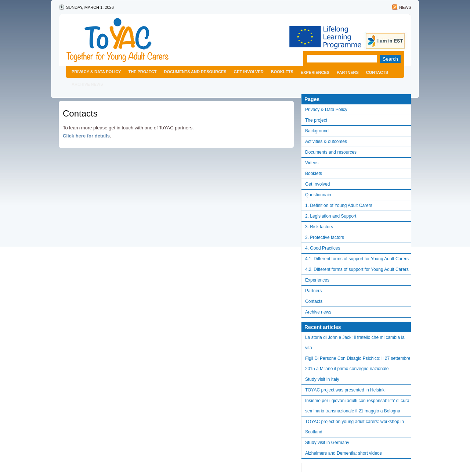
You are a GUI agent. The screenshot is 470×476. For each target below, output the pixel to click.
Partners (348, 72)
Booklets (282, 72)
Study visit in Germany (327, 443)
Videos (312, 163)
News (405, 7)
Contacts (377, 72)
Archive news (87, 84)
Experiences (315, 72)
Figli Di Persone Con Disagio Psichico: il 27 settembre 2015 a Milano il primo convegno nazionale (358, 364)
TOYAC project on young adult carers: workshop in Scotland (355, 427)
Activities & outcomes (326, 142)
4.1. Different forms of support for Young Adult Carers (357, 259)
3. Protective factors (325, 237)
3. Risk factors (319, 227)
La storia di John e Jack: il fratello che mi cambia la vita (355, 343)
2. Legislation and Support (331, 216)
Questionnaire (319, 195)
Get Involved (249, 72)
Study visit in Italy (322, 379)
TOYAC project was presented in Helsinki (345, 390)
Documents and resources (195, 72)
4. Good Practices (323, 248)
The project (142, 72)
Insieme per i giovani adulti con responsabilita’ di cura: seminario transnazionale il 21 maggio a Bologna (358, 406)
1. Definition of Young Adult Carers (339, 205)
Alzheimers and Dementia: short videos (344, 453)
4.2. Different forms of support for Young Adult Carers (357, 269)
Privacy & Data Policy (96, 72)
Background (317, 131)
